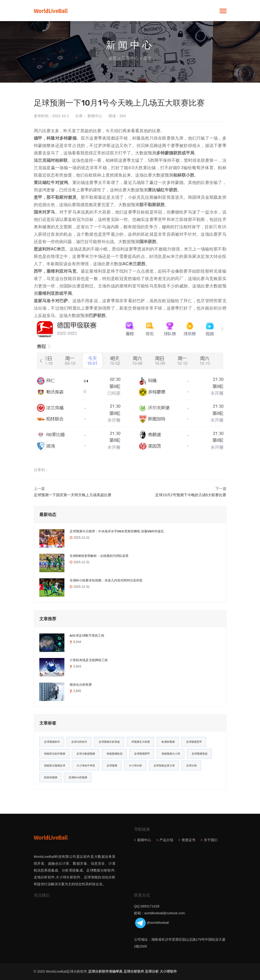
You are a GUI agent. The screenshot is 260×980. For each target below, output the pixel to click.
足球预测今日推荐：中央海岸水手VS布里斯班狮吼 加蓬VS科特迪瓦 (117, 531)
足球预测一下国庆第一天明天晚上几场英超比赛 (73, 495)
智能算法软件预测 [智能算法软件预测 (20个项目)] (55, 754)
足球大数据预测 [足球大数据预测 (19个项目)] (86, 754)
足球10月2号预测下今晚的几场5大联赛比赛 (191, 495)
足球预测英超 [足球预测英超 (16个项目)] (200, 754)
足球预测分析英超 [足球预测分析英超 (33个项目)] (109, 742)
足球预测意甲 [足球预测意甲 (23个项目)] (194, 742)
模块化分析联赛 (81, 685)
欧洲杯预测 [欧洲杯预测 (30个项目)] (168, 742)
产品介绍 (166, 840)
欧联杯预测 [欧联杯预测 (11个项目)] (51, 777)
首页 (112, 58)
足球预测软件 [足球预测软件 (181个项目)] (52, 742)
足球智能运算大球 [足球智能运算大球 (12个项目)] (164, 766)
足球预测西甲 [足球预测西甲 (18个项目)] (142, 754)
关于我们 (211, 840)
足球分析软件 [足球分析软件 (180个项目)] (79, 742)
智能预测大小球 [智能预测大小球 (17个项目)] (171, 754)
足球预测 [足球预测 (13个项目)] (112, 766)
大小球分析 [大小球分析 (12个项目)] (135, 766)
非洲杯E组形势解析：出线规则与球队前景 (99, 556)
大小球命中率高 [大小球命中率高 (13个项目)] (86, 766)
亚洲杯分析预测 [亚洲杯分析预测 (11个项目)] (78, 777)
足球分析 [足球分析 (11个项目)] (192, 766)
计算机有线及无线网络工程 (89, 660)
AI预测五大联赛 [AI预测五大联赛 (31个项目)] (141, 742)
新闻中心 (130, 58)
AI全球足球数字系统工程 (87, 636)
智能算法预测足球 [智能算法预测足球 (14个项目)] (55, 766)
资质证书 (188, 840)
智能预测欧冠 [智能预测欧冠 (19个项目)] (115, 754)
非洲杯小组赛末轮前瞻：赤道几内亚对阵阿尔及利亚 (106, 580)
